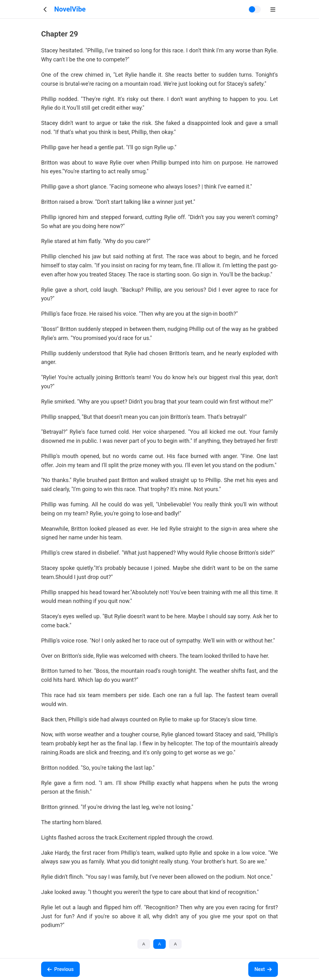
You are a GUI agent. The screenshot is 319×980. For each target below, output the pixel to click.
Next (263, 969)
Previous (60, 969)
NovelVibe (70, 9)
